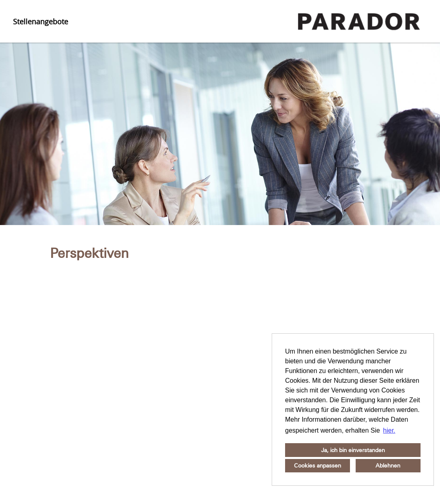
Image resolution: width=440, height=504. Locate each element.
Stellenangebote (41, 21)
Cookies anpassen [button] (318, 465)
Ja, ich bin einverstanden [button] (353, 450)
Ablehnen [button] (388, 465)
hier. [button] (389, 430)
